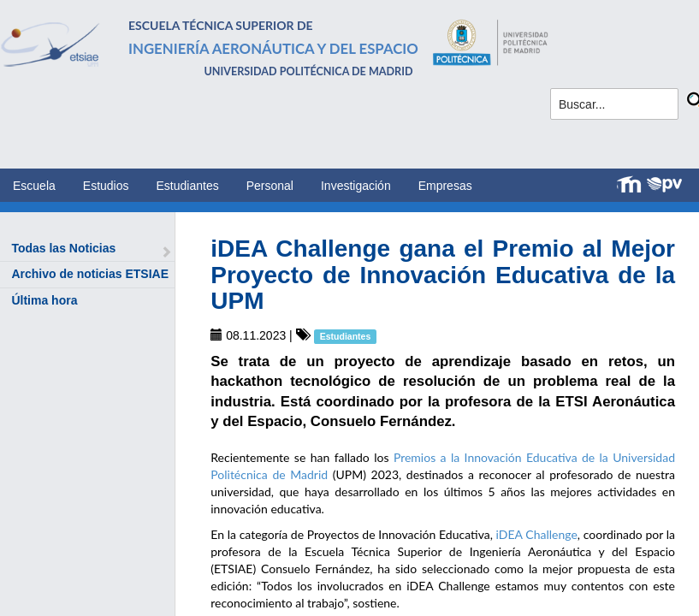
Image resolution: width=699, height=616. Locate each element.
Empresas (445, 186)
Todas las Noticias (63, 248)
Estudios (106, 186)
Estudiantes (188, 186)
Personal (270, 186)
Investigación (356, 186)
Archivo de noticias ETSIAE (90, 274)
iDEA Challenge (537, 534)
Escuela (34, 186)
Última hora (44, 300)
